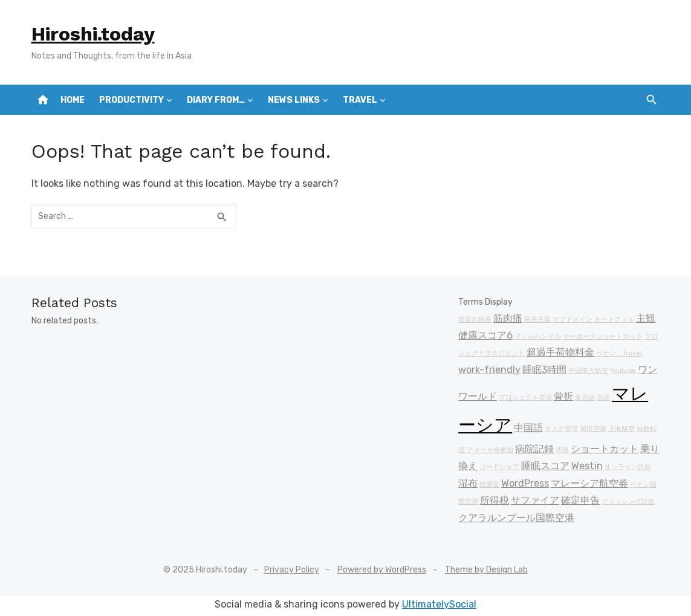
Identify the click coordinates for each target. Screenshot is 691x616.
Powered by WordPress (382, 570)
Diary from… (216, 100)
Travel (360, 100)
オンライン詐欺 (628, 467)
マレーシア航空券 (589, 483)
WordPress (525, 483)
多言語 (585, 397)
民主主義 (537, 319)
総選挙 (489, 485)
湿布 (468, 483)
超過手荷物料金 (560, 352)
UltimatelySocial (439, 604)
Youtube (623, 371)
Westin (587, 466)
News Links (294, 100)
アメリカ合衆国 (490, 450)
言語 (603, 397)
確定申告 (580, 500)
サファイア (535, 500)
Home (73, 100)
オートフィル (614, 319)
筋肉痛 (508, 318)
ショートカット (605, 449)
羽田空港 (593, 429)
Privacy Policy (292, 570)
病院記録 (534, 449)
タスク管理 (561, 429)
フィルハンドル (538, 336)
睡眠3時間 (544, 370)
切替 (562, 450)
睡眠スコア (545, 466)
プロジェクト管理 (525, 397)
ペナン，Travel (619, 353)
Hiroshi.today (93, 34)
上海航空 (621, 429)
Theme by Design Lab (486, 570)
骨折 (563, 396)
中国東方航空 (588, 371)
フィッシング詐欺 (628, 501)
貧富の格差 (475, 319)
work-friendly (489, 370)
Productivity (131, 100)
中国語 (528, 428)
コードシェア (499, 467)
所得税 (495, 500)
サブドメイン (573, 319)
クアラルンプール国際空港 (516, 518)
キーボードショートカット (603, 336)
